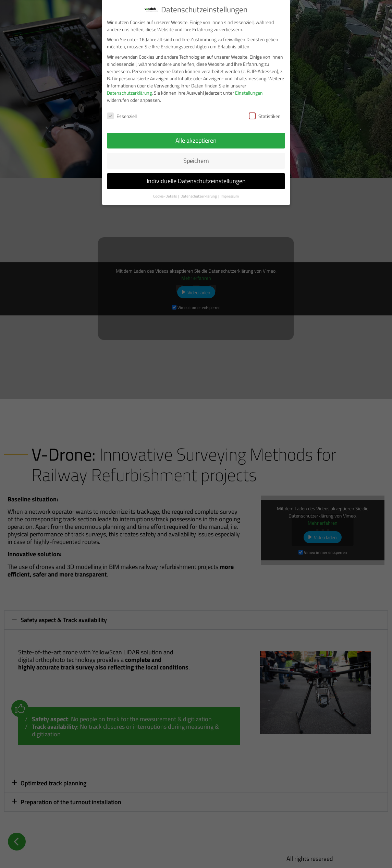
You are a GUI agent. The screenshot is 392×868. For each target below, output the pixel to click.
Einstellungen (249, 93)
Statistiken (265, 116)
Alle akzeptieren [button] (196, 140)
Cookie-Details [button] (165, 196)
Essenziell (122, 116)
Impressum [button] (230, 196)
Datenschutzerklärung (129, 93)
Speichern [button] (196, 161)
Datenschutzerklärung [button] (199, 196)
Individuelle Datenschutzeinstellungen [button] (196, 181)
